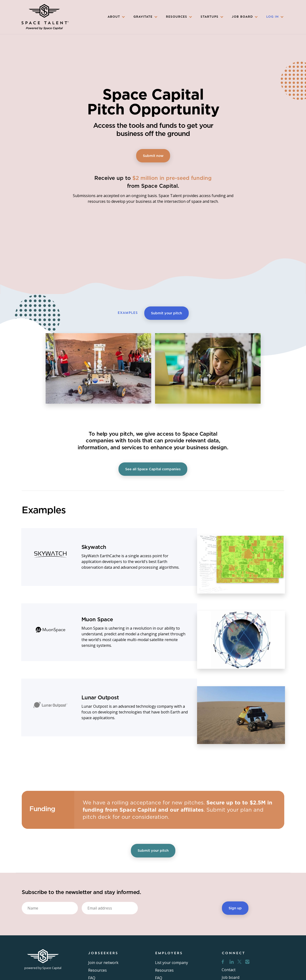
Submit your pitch (166, 313)
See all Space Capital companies (153, 469)
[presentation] (178, 907)
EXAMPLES (128, 313)
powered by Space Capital (43, 968)
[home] (45, 17)
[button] (115, 17)
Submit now (153, 156)
